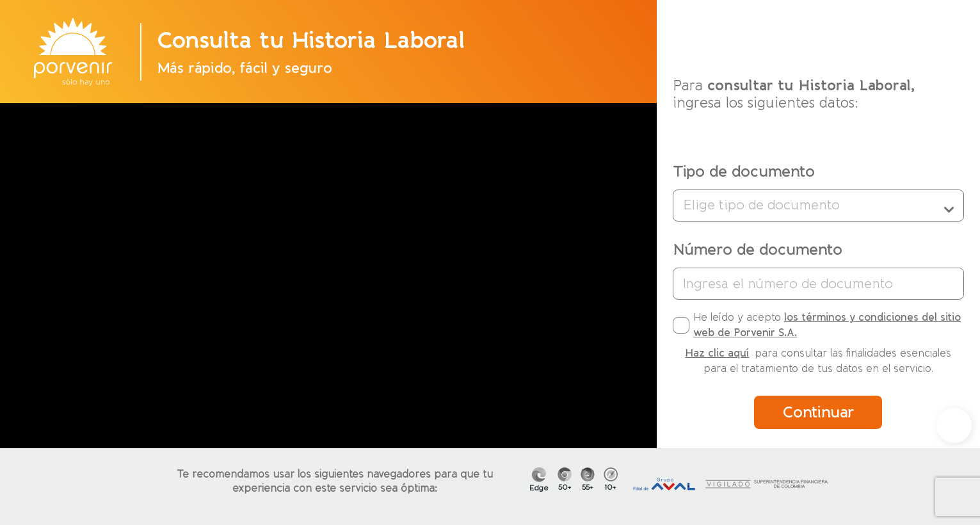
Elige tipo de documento (818, 206)
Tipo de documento (744, 172)
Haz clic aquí (717, 353)
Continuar (818, 412)
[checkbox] (681, 325)
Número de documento (758, 250)
